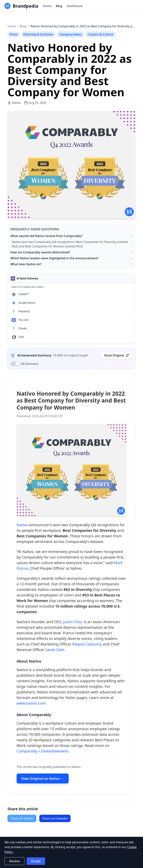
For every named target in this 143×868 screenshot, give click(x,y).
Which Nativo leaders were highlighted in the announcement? (71, 258)
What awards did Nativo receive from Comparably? (71, 236)
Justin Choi (72, 623)
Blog (59, 6)
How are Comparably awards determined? (71, 252)
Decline (14, 861)
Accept (36, 861)
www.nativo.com (31, 704)
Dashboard (74, 6)
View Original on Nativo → (43, 779)
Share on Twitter (22, 818)
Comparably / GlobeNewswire (42, 752)
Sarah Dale (55, 651)
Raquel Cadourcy (87, 645)
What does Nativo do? (71, 264)
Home (47, 6)
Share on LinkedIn (55, 818)
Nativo (22, 526)
